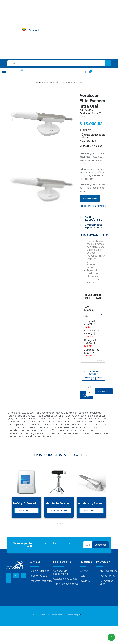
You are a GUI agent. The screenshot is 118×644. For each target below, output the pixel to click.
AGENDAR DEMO (90, 198)
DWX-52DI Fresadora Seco (30, 503)
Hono (82, 615)
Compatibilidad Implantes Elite (94, 226)
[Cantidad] (89, 392)
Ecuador (34, 30)
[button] (12, 120)
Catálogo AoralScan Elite (94, 219)
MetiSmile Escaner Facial (62, 503)
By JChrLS (100, 361)
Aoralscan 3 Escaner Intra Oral (98, 503)
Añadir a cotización (104, 391)
